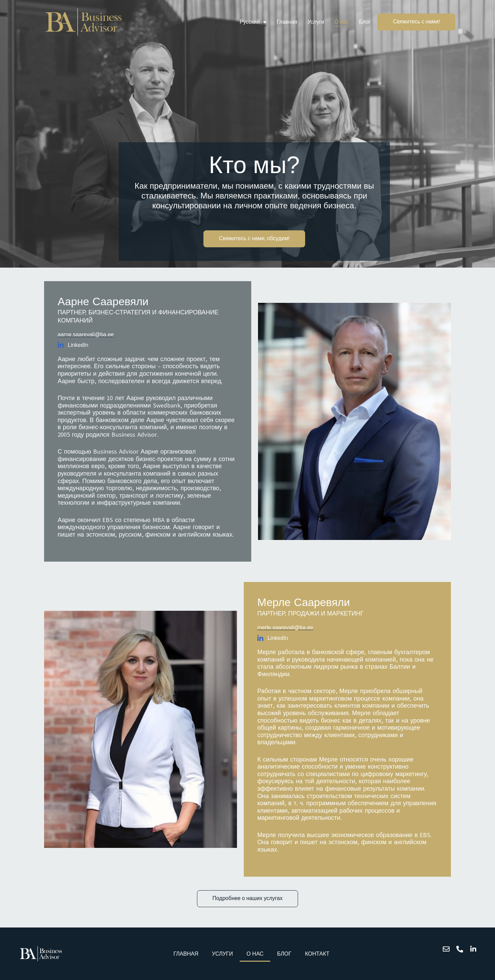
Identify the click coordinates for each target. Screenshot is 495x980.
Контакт (317, 954)
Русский (253, 22)
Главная (287, 22)
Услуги (316, 22)
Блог (365, 22)
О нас (341, 22)
